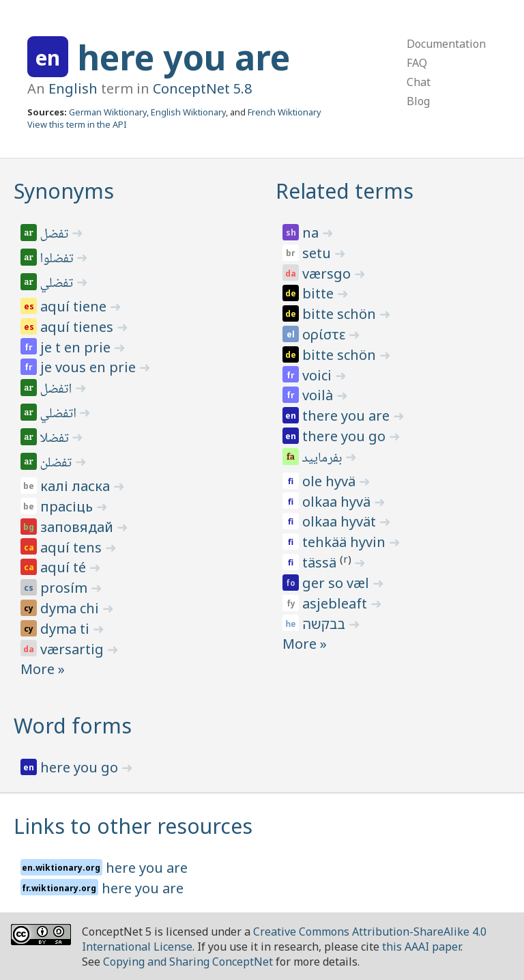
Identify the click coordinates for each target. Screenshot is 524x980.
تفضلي (58, 284)
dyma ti (67, 629)
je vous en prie (90, 367)
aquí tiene (75, 306)
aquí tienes (78, 327)
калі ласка (77, 486)
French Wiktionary (285, 112)
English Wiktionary (188, 112)
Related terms (345, 191)
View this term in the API (77, 124)
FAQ (417, 63)
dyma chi (71, 608)
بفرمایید (323, 459)
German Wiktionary (108, 112)
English (73, 88)
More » (43, 669)
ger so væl (337, 583)
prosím (65, 588)
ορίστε (325, 334)
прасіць (68, 506)
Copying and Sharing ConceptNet (188, 962)
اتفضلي (59, 415)
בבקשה (325, 624)
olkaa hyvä (338, 502)
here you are (184, 57)
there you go (346, 436)
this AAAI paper (421, 947)
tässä (321, 562)
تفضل (55, 235)
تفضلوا (58, 260)
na (312, 233)
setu (318, 253)
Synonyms (64, 191)
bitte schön (341, 314)
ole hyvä (331, 481)
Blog (418, 101)
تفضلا (56, 439)
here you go (81, 767)
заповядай (78, 527)
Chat (419, 82)
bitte (320, 293)
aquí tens (73, 547)
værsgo (328, 274)
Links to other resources (133, 826)
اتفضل (57, 390)
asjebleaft (336, 603)
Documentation (446, 44)
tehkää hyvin (346, 542)
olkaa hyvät (341, 521)
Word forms (73, 726)
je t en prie (77, 347)
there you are (348, 416)
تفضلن (57, 464)
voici (319, 375)
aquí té (65, 567)
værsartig (74, 649)
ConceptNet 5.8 (202, 88)
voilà (319, 395)
